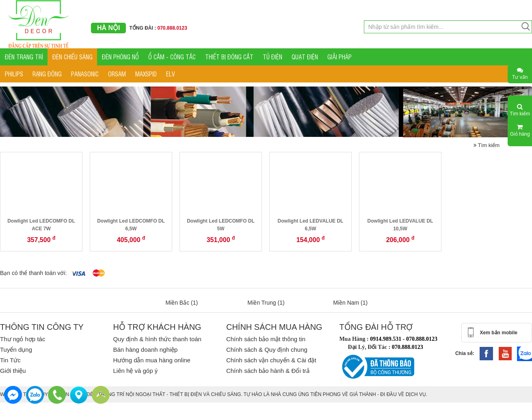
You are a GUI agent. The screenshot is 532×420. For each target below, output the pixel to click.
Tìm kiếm (487, 145)
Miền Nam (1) (350, 303)
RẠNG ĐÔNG (47, 74)
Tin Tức (10, 360)
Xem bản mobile (499, 333)
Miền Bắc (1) (182, 303)
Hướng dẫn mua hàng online (151, 360)
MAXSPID (146, 74)
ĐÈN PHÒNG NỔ (120, 57)
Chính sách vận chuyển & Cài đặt (271, 360)
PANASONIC (85, 74)
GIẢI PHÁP (340, 57)
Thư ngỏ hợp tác (23, 339)
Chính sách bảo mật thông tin (266, 339)
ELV (171, 74)
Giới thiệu (13, 371)
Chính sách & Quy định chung (267, 350)
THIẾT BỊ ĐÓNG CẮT (229, 57)
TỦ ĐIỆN (272, 57)
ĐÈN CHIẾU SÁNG (72, 57)
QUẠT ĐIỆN (305, 57)
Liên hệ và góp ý (135, 371)
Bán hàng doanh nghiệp (145, 350)
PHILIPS (14, 74)
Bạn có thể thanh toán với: (33, 273)
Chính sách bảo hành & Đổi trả (268, 371)
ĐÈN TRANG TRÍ (24, 57)
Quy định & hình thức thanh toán (157, 339)
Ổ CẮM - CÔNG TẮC (172, 57)
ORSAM (117, 74)
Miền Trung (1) (266, 303)
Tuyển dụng (16, 350)
